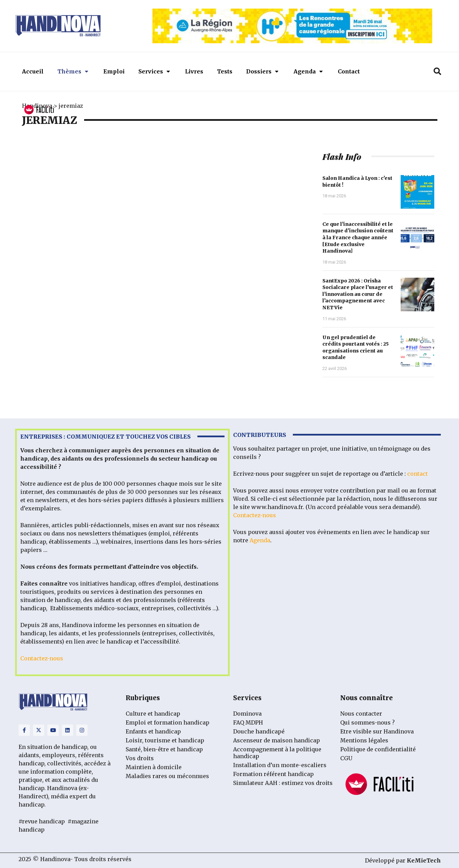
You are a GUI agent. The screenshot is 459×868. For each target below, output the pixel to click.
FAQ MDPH (248, 722)
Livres (194, 71)
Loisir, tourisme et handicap (165, 740)
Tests (225, 71)
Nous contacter (361, 714)
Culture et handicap (153, 714)
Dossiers (262, 71)
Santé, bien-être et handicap (164, 749)
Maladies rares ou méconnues (167, 776)
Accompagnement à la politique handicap (277, 753)
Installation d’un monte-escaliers (280, 765)
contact (417, 474)
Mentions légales (364, 740)
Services (154, 71)
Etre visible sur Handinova (377, 731)
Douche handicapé (259, 731)
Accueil (33, 71)
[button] (437, 71)
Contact (349, 71)
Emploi (114, 71)
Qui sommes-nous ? (368, 722)
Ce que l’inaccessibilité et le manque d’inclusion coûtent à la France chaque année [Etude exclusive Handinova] (358, 238)
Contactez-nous (42, 658)
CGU (346, 758)
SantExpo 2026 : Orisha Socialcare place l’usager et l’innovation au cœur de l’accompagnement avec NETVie (358, 294)
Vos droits (140, 758)
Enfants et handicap (153, 731)
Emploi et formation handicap (168, 722)
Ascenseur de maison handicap (277, 740)
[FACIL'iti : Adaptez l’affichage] (39, 110)
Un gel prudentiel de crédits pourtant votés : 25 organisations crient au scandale (355, 348)
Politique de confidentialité (378, 749)
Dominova (247, 714)
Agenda (308, 71)
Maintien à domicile (154, 767)
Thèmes (73, 71)
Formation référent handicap (273, 774)
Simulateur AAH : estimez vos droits (283, 783)
